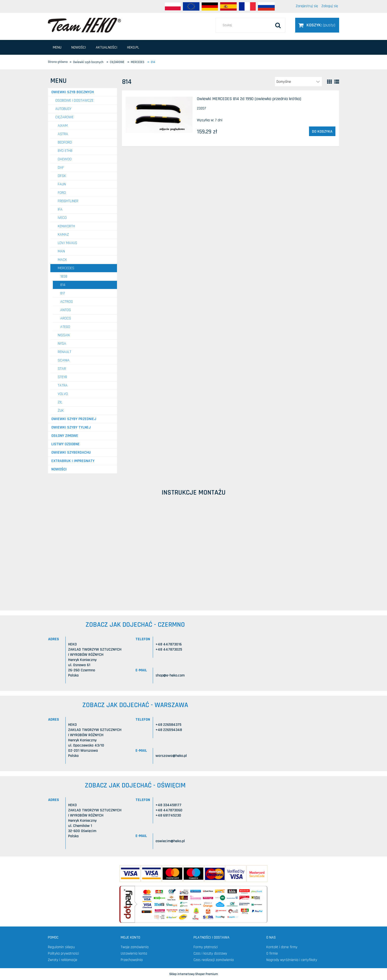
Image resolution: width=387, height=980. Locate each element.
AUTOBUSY (63, 109)
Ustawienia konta (134, 953)
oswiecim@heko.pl (170, 841)
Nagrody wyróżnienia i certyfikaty (292, 960)
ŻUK (61, 411)
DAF (61, 168)
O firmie (272, 953)
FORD (62, 193)
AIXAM (63, 126)
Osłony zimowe (65, 436)
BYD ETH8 (65, 151)
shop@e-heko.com (170, 675)
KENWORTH (66, 226)
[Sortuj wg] (298, 82)
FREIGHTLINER (68, 201)
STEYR (62, 377)
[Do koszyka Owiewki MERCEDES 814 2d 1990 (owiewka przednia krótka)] (322, 131)
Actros (67, 302)
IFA (60, 209)
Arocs (66, 318)
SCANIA (64, 360)
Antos (66, 310)
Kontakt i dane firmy (282, 947)
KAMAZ (63, 235)
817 (63, 293)
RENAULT (65, 352)
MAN (61, 251)
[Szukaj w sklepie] (250, 25)
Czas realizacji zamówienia (214, 960)
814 (63, 285)
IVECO (62, 218)
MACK (62, 260)
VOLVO (63, 394)
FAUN (62, 184)
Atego (65, 327)
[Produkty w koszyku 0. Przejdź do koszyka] (317, 25)
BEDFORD (65, 142)
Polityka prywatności (63, 953)
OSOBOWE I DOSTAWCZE (74, 100)
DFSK (62, 176)
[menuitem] (57, 47)
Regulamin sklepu (61, 947)
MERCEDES (66, 268)
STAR (62, 369)
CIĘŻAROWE (64, 117)
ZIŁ (60, 402)
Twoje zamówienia (135, 947)
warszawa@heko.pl (171, 756)
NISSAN (64, 335)
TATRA (63, 385)
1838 (64, 276)
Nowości (59, 469)
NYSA (62, 344)
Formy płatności (206, 947)
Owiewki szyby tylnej (71, 427)
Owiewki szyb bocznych (73, 92)
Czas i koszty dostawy (210, 953)
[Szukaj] (278, 25)
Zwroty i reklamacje (63, 960)
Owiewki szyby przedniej (74, 419)
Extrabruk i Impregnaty (73, 461)
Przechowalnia (132, 960)
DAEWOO (65, 159)
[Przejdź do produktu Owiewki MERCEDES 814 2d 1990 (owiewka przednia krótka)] (159, 115)
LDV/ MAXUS (68, 243)
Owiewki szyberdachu (71, 453)
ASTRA (63, 134)
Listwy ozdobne (66, 444)
